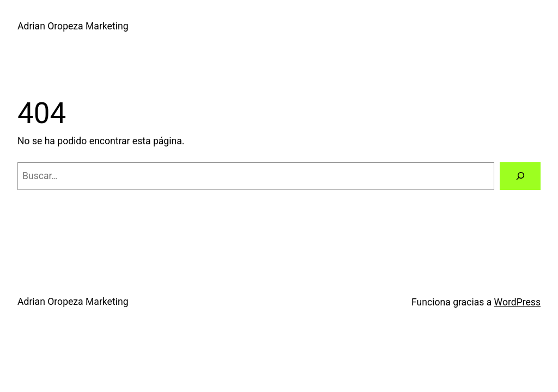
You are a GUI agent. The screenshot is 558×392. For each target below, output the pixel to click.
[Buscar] (520, 176)
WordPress (517, 302)
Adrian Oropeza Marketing (73, 26)
